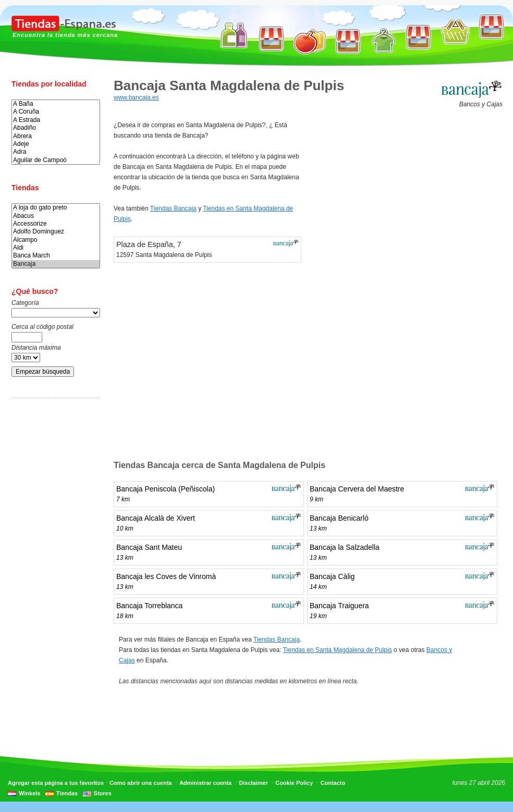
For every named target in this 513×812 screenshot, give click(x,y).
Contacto (333, 783)
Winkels (29, 793)
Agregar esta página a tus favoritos (56, 783)
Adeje (56, 144)
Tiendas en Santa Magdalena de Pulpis (338, 650)
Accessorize (56, 224)
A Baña (56, 104)
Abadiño (56, 128)
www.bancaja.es (136, 97)
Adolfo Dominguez (56, 232)
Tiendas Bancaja (173, 208)
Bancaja (56, 264)
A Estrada (56, 120)
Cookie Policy (294, 783)
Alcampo (56, 240)
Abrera (56, 136)
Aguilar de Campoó (56, 160)
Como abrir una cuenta (141, 783)
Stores (103, 793)
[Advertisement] (53, 570)
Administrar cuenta (205, 783)
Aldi (56, 248)
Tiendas (67, 793)
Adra (56, 152)
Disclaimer (253, 783)
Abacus (56, 216)
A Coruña (56, 112)
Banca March (56, 256)
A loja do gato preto (56, 208)
